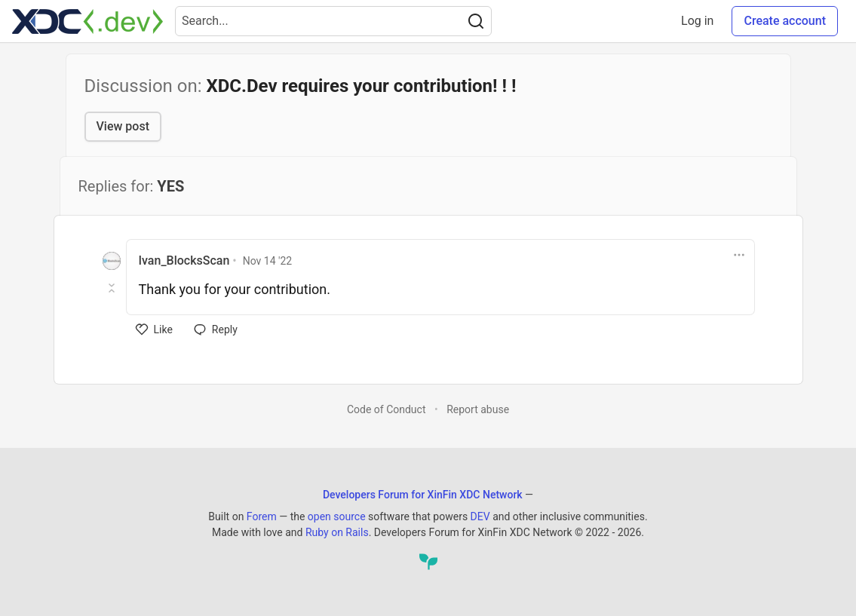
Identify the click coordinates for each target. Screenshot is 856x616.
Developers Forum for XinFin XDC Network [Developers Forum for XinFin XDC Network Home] (423, 495)
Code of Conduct (387, 409)
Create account (785, 21)
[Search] (476, 21)
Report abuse (478, 409)
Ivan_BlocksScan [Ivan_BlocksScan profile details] (184, 260)
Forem (262, 516)
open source (337, 516)
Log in (697, 21)
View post (123, 126)
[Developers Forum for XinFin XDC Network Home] (87, 21)
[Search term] (333, 21)
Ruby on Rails (337, 532)
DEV (480, 516)
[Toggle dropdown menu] (739, 255)
